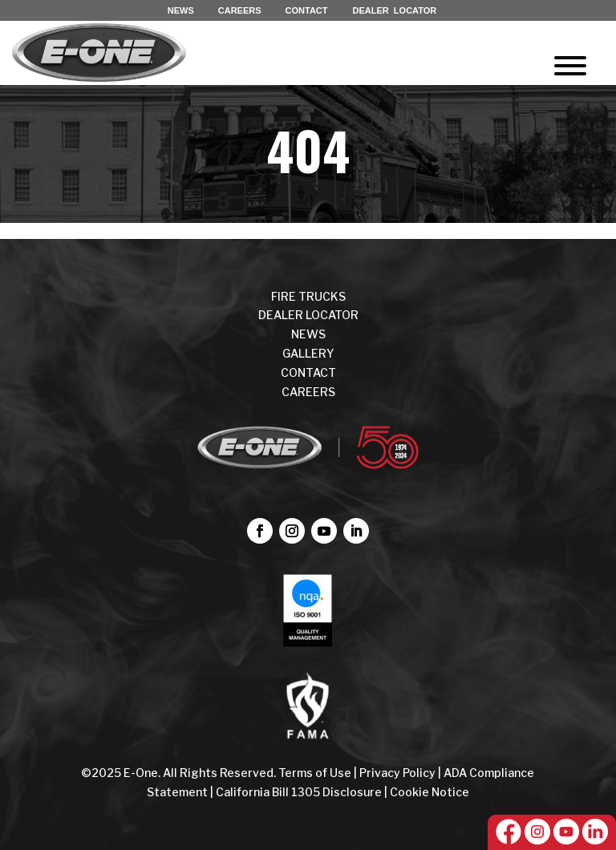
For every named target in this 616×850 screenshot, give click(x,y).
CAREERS (240, 10)
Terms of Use (316, 773)
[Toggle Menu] (570, 66)
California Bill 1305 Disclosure (299, 792)
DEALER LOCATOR (395, 10)
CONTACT (307, 10)
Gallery (308, 353)
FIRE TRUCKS (308, 296)
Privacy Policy (397, 773)
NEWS (181, 10)
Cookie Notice (430, 792)
